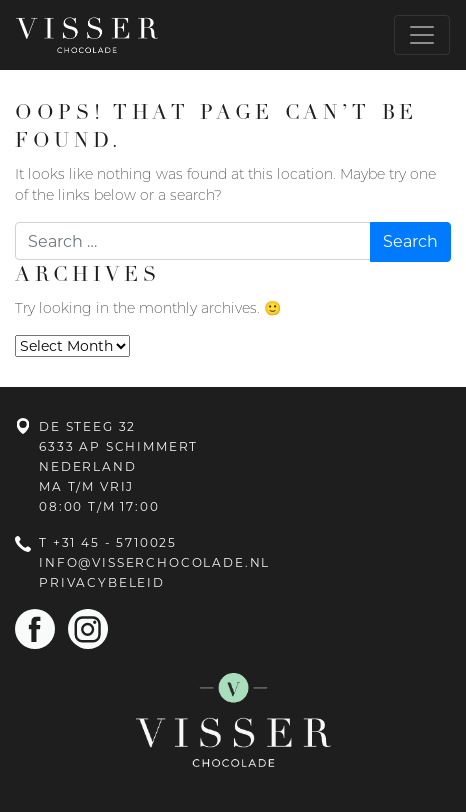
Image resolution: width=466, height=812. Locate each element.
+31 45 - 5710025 (115, 542)
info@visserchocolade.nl (154, 562)
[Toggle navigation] (422, 35)
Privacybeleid (102, 582)
